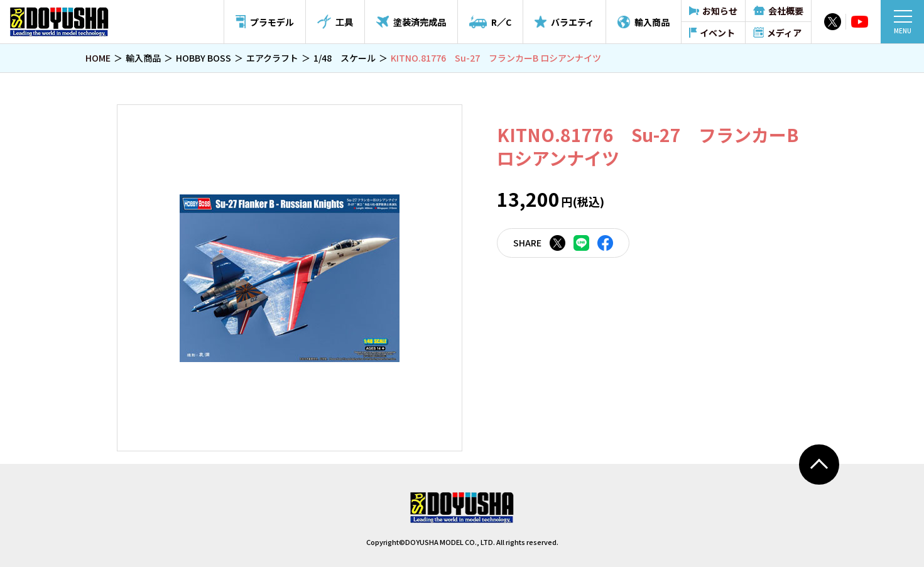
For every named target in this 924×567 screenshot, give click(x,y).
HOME (98, 58)
